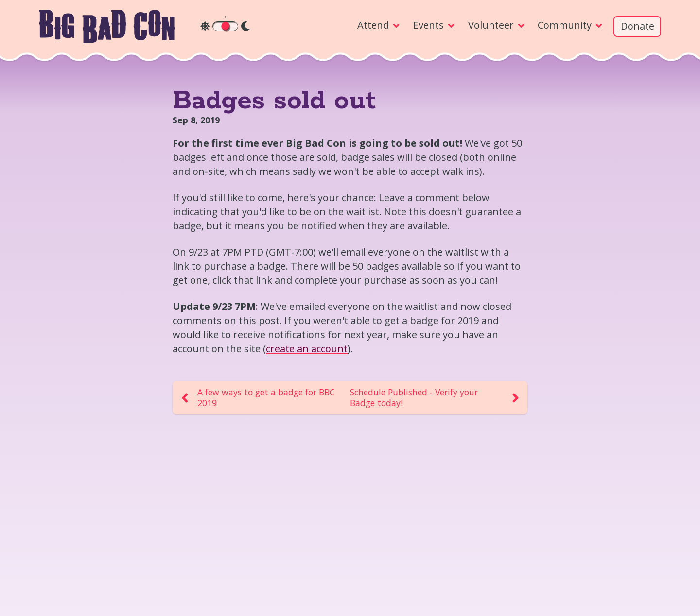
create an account (307, 349)
